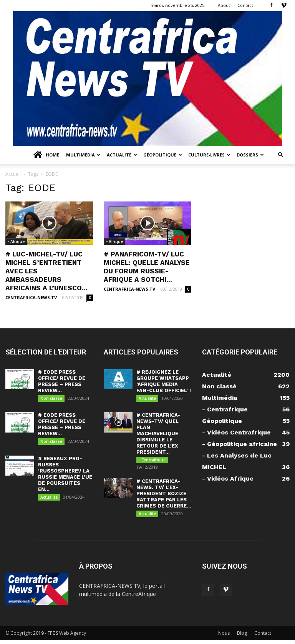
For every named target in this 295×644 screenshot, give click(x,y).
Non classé (51, 398)
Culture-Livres (209, 155)
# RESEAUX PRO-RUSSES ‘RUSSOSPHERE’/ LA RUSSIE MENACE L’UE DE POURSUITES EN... (65, 477)
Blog (242, 637)
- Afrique (16, 241)
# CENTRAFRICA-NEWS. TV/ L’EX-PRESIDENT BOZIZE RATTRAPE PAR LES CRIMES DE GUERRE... (164, 496)
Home (46, 155)
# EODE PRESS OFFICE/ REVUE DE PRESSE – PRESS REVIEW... (62, 381)
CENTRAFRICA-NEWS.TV (31, 297)
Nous (224, 637)
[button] (280, 155)
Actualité (122, 155)
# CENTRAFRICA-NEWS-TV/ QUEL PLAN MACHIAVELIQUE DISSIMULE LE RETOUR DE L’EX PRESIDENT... (158, 435)
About (224, 5)
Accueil (13, 174)
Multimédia (83, 155)
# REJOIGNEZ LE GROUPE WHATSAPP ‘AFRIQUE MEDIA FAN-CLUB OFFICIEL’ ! (164, 381)
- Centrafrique (152, 461)
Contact (245, 5)
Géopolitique (163, 155)
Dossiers (250, 155)
